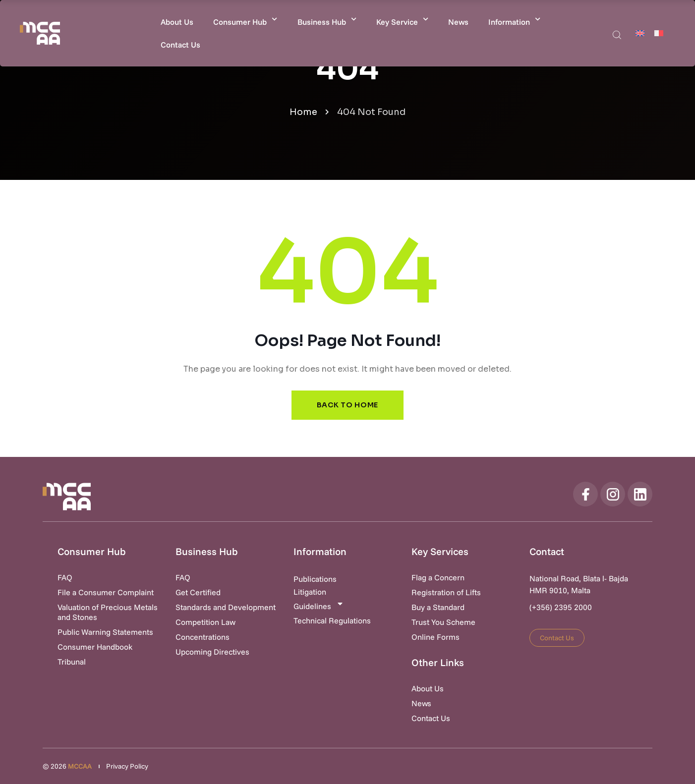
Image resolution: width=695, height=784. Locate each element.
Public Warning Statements (105, 632)
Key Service (402, 19)
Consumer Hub (245, 19)
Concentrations (203, 637)
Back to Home (347, 405)
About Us (177, 22)
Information (514, 19)
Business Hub (327, 19)
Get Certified (198, 592)
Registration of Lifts (446, 592)
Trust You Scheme (443, 622)
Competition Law (205, 622)
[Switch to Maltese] (659, 33)
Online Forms (435, 637)
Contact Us (180, 45)
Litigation (310, 592)
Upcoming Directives (212, 652)
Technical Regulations (332, 620)
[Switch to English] (640, 33)
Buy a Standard (438, 607)
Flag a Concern (438, 577)
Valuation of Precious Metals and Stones (108, 612)
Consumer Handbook (95, 647)
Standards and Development (226, 607)
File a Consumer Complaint (106, 592)
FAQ (65, 577)
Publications (315, 579)
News (458, 22)
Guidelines (319, 605)
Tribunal (72, 662)
